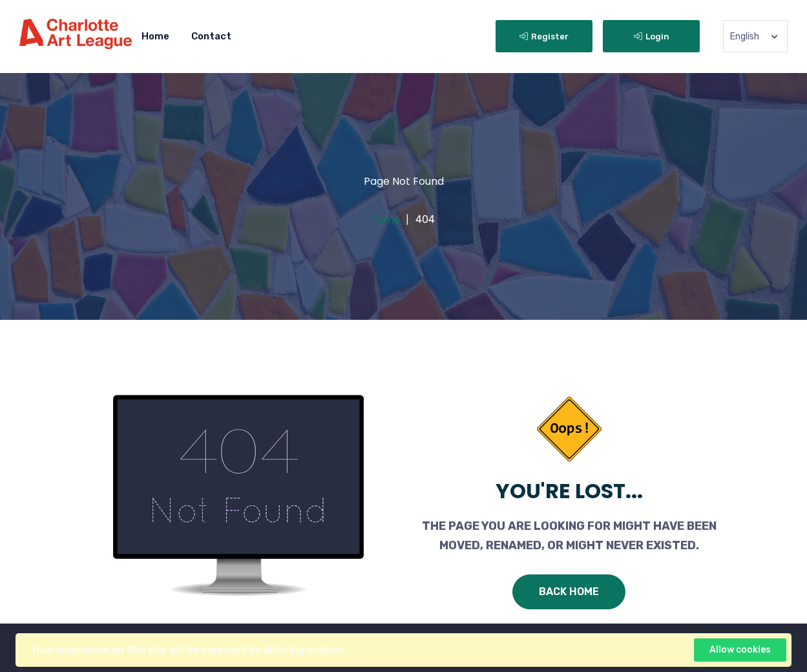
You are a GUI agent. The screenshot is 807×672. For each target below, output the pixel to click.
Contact (211, 36)
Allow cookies (740, 650)
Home (155, 36)
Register (544, 37)
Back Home (569, 592)
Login (652, 37)
